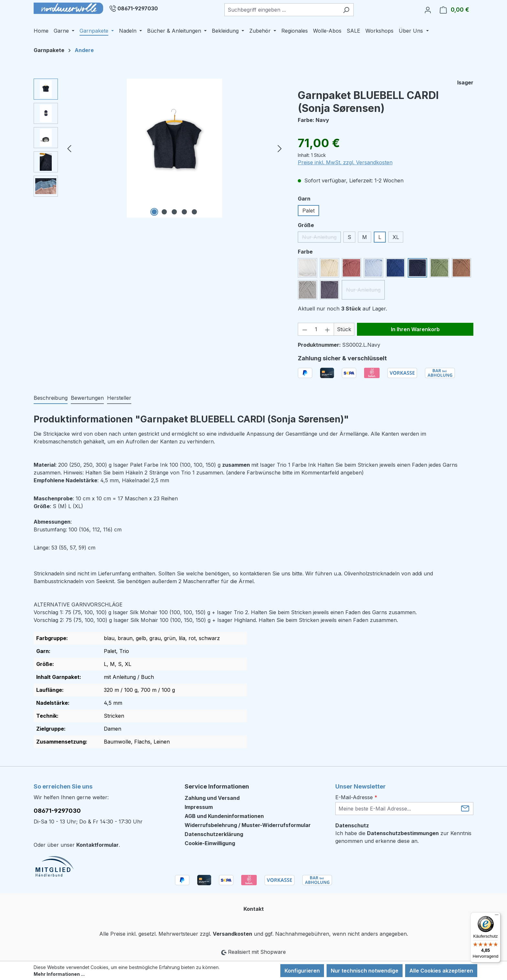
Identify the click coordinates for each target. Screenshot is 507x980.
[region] (159, 148)
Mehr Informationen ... (59, 974)
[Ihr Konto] (428, 10)
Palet (308, 211)
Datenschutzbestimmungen (403, 833)
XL (396, 237)
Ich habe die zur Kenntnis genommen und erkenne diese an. (403, 837)
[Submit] (465, 808)
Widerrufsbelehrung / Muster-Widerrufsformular (248, 825)
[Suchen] (346, 10)
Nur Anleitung (321, 238)
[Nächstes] (280, 148)
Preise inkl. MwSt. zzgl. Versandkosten (345, 162)
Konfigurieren (302, 971)
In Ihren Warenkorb (415, 329)
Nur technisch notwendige (365, 971)
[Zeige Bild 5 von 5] (194, 212)
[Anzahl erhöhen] (328, 329)
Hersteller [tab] (119, 398)
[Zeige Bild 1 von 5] (154, 212)
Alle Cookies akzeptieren (441, 971)
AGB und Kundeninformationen (224, 816)
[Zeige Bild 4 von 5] (184, 212)
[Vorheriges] (69, 148)
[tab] (51, 398)
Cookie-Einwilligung (210, 843)
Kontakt (254, 909)
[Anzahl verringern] (305, 329)
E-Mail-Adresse (356, 797)
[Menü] (497, 916)
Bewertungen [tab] (87, 398)
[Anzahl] (316, 329)
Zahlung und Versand (212, 798)
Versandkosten (232, 934)
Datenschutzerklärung (214, 834)
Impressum (199, 807)
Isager (465, 82)
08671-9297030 (138, 8)
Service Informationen (217, 786)
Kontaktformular (97, 845)
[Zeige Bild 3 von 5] (174, 212)
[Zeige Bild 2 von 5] (164, 212)
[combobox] (282, 10)
